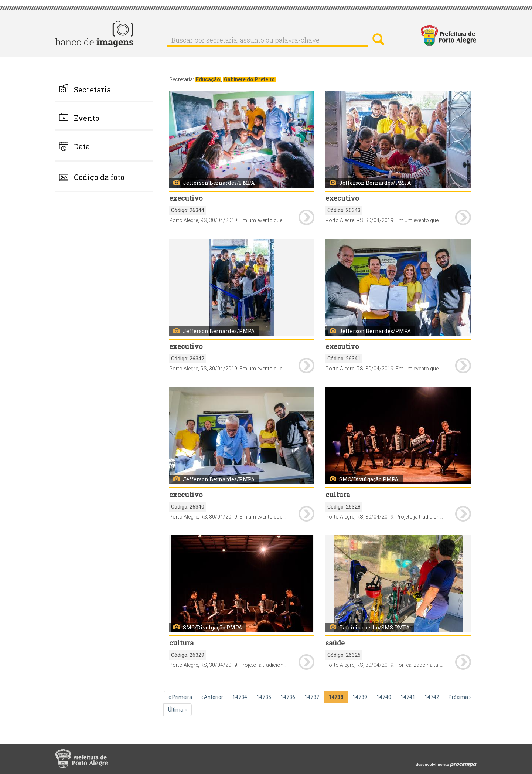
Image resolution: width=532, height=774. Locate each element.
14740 (385, 697)
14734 (241, 697)
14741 (409, 697)
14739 (361, 697)
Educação (208, 79)
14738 (337, 698)
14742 (433, 697)
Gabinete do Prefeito (249, 79)
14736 (289, 697)
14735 (265, 697)
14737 (313, 697)
